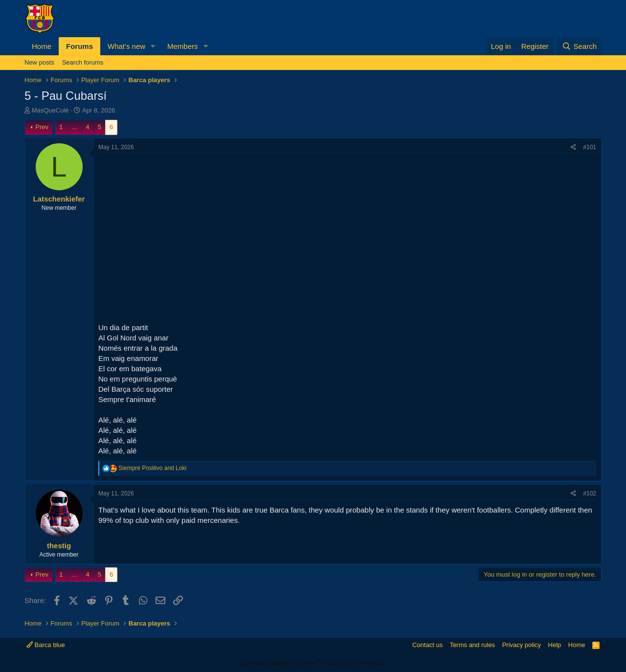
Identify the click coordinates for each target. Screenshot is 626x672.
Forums (79, 46)
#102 (590, 493)
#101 (590, 147)
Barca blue (46, 645)
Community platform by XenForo (313, 663)
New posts (39, 62)
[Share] (573, 147)
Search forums (83, 62)
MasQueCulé (50, 110)
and (152, 468)
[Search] (579, 46)
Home (42, 46)
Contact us (427, 645)
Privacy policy (522, 645)
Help (555, 645)
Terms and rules (472, 645)
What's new (126, 46)
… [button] (75, 127)
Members (183, 46)
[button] (153, 46)
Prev (42, 127)
